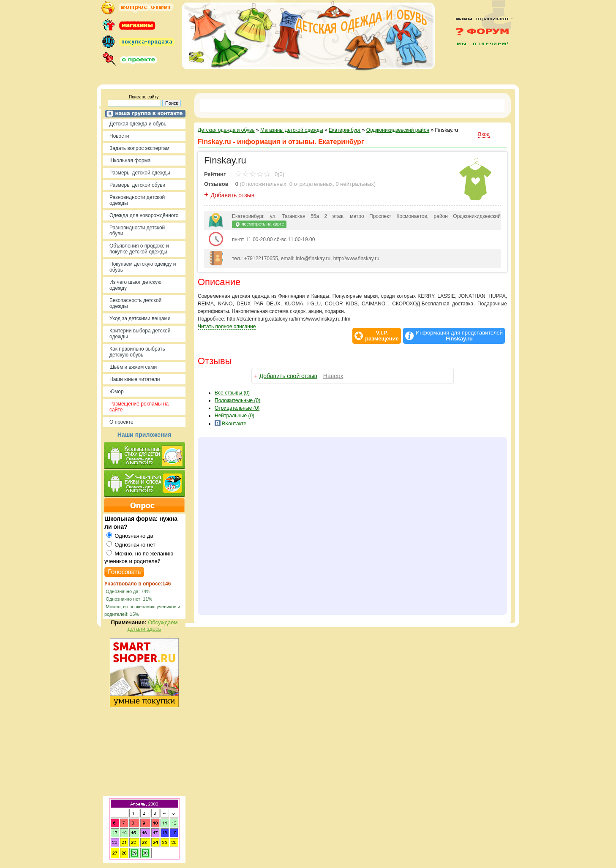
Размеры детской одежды (140, 173)
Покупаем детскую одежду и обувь (143, 267)
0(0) (260, 174)
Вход (484, 134)
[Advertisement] (479, 64)
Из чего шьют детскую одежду (135, 285)
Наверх (333, 376)
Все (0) (232, 393)
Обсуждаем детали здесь (153, 626)
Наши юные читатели (135, 379)
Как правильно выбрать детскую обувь (137, 352)
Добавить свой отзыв (288, 376)
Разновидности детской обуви (137, 231)
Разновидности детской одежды (137, 200)
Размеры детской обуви (137, 185)
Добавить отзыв (233, 195)
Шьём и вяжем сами (133, 367)
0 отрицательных (311, 184)
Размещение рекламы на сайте (139, 407)
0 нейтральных (355, 184)
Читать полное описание (227, 327)
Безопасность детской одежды (135, 303)
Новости (119, 136)
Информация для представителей (459, 336)
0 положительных (264, 184)
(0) (237, 400)
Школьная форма (130, 161)
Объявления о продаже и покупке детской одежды (139, 249)
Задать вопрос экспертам (139, 148)
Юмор (117, 392)
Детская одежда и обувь (138, 124)
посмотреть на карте (259, 224)
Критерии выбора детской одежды (140, 334)
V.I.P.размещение (382, 336)
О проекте (121, 422)
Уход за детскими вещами (140, 318)
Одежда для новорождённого (144, 215)
